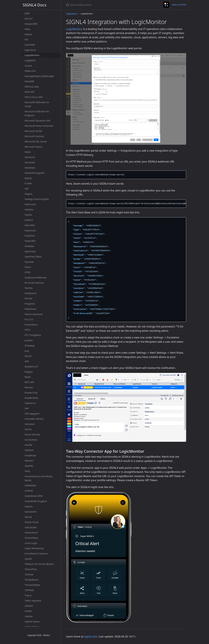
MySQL (28, 178)
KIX (26, 39)
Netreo (28, 215)
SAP (27, 408)
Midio (28, 152)
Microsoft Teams (33, 147)
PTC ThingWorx (33, 335)
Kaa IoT (29, 19)
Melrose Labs (32, 87)
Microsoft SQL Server (36, 142)
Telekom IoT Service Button (39, 564)
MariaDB (29, 81)
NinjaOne (30, 236)
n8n (27, 189)
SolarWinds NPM (34, 496)
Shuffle (28, 445)
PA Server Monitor (34, 283)
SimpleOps (30, 455)
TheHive (29, 574)
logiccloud (30, 50)
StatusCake (31, 527)
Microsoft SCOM (33, 131)
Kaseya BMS (31, 24)
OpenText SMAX (33, 257)
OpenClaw (30, 251)
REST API (29, 382)
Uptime (29, 616)
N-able (28, 183)
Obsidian (29, 246)
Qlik (27, 361)
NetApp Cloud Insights (37, 199)
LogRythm (30, 60)
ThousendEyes (32, 585)
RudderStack (31, 398)
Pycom (28, 356)
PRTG (28, 330)
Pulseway (30, 346)
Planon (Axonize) (34, 314)
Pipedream (31, 309)
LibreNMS (30, 45)
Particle (29, 288)
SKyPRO (29, 466)
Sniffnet (29, 491)
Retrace (29, 387)
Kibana (28, 34)
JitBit (27, 13)
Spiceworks (31, 512)
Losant (28, 66)
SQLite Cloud (32, 522)
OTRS (28, 272)
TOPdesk (29, 590)
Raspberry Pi (31, 366)
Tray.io (28, 595)
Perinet (28, 298)
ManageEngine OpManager (39, 76)
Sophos (29, 506)
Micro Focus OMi (34, 97)
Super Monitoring (34, 548)
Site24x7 (29, 461)
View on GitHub (179, 5)
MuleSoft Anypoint (35, 173)
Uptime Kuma (32, 622)
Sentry (28, 429)
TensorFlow (31, 569)
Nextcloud (30, 230)
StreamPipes (31, 538)
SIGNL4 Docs (35, 5)
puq (27, 351)
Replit (28, 377)
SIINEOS (29, 450)
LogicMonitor (32, 55)
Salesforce (30, 403)
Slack (27, 471)
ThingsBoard (32, 580)
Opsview (29, 262)
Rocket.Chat (31, 393)
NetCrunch (30, 204)
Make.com (30, 71)
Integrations (72, 14)
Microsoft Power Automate (39, 126)
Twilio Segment (33, 601)
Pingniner (30, 304)
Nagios (28, 194)
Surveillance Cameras (36, 554)
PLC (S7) (29, 319)
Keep (27, 29)
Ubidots (29, 606)
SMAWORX (30, 485)
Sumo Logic (31, 543)
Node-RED (30, 241)
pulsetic (29, 340)
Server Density (32, 434)
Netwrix (29, 220)
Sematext (30, 424)
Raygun (29, 372)
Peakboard (30, 293)
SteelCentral (31, 533)
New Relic (30, 225)
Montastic (30, 162)
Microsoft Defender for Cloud (37, 104)
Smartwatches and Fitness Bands (39, 478)
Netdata (29, 210)
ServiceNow (31, 440)
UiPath (28, 611)
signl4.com (91, 636)
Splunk (28, 517)
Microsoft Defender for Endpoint (37, 113)
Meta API (29, 92)
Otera (28, 267)
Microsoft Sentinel (34, 136)
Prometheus (31, 325)
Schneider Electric (34, 419)
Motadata (30, 168)
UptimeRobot (32, 627)
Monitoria (30, 157)
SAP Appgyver (32, 414)
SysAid (28, 559)
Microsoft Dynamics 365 (37, 121)
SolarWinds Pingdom (36, 501)
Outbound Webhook (36, 278)
